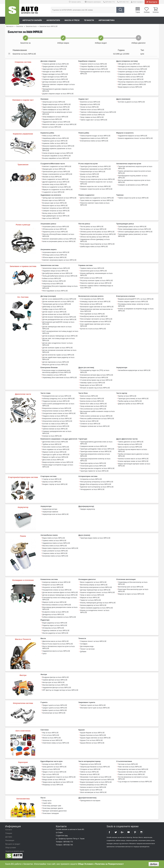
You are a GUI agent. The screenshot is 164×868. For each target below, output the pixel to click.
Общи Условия (85, 864)
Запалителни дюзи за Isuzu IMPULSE (94, 271)
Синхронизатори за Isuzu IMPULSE (93, 172)
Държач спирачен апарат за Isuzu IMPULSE (58, 94)
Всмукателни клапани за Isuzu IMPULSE (57, 408)
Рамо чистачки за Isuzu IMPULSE (130, 767)
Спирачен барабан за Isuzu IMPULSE (94, 67)
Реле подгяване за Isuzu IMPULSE (92, 314)
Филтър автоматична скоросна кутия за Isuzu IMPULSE (134, 181)
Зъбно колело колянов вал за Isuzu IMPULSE (96, 416)
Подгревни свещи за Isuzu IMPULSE (55, 271)
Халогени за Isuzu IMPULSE (52, 740)
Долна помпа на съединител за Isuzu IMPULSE (97, 198)
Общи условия (11, 848)
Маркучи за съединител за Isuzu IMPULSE (58, 190)
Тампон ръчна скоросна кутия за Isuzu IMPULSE (98, 179)
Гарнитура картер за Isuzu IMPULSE (93, 463)
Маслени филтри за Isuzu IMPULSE (55, 685)
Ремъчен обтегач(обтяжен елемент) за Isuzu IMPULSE (58, 235)
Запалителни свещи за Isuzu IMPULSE (56, 268)
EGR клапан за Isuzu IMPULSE (91, 278)
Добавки (83, 652)
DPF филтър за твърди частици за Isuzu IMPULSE (60, 690)
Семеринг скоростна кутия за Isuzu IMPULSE (96, 189)
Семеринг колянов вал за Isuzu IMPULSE (95, 426)
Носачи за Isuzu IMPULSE (89, 107)
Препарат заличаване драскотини (55, 811)
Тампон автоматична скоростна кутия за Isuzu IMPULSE (135, 172)
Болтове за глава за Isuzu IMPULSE (55, 424)
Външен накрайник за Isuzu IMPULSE (56, 158)
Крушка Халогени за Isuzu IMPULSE (93, 735)
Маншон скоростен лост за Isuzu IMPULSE (95, 186)
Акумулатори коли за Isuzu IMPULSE (56, 514)
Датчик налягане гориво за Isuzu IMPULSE (58, 348)
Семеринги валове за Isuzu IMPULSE (94, 446)
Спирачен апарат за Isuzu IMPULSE (55, 79)
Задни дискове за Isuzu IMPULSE (54, 69)
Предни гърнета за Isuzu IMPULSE (55, 705)
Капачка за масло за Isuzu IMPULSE (93, 787)
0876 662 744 (124, 2)
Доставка (9, 837)
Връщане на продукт (13, 844)
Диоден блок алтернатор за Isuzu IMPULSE (96, 484)
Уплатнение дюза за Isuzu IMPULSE (93, 466)
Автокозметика (107, 20)
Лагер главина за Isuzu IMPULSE (92, 117)
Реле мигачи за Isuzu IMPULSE (91, 304)
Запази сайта (76, 2)
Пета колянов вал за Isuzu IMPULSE (93, 409)
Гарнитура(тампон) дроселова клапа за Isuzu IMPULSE (96, 443)
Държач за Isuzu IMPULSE (90, 174)
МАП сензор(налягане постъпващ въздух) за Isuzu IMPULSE (60, 332)
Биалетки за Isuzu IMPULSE (90, 102)
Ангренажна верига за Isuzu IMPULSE (56, 252)
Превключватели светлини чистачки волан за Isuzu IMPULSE (96, 310)
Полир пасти (47, 801)
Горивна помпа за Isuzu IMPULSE (92, 268)
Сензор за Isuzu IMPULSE (89, 177)
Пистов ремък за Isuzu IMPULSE (92, 227)
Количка (156, 12)
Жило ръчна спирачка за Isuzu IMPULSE (133, 69)
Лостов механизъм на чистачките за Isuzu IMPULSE (133, 778)
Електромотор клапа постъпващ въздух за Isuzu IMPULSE (60, 599)
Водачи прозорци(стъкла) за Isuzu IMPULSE (96, 782)
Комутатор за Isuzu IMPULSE (53, 284)
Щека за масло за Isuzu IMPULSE (130, 447)
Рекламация (10, 840)
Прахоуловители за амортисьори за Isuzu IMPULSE (57, 113)
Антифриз (84, 644)
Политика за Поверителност (109, 864)
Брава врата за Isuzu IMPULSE (91, 385)
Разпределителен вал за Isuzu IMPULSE (57, 396)
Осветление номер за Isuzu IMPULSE (56, 743)
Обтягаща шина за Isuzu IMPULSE (55, 255)
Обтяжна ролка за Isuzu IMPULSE (55, 229)
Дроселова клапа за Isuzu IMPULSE (55, 442)
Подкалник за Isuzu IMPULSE (91, 764)
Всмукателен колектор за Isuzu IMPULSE (57, 419)
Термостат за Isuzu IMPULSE (91, 600)
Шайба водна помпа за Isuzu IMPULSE (94, 247)
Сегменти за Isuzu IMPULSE (90, 424)
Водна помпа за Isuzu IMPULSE (54, 538)
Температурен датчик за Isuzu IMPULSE (57, 304)
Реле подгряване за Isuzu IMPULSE (55, 291)
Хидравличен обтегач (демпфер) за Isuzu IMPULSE (95, 240)
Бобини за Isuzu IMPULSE (52, 278)
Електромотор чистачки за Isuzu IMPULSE (133, 769)
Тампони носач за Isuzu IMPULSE (92, 110)
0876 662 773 (110, 2)
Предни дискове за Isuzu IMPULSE (55, 67)
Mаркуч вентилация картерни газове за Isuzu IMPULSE (134, 465)
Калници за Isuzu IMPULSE (52, 764)
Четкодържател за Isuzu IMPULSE (92, 489)
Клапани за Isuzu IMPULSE (52, 436)
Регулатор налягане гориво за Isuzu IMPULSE (97, 281)
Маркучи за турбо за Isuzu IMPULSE (55, 457)
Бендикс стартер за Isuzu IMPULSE (55, 484)
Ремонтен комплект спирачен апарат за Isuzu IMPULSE (59, 85)
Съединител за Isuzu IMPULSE (53, 192)
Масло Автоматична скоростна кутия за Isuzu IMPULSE (59, 647)
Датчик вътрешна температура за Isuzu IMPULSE (60, 336)
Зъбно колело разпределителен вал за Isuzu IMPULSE (58, 405)
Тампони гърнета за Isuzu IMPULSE (93, 705)
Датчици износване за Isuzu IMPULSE (56, 82)
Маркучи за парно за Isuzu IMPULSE (131, 594)
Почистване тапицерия (51, 813)
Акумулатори (53, 20)
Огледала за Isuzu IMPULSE (90, 769)
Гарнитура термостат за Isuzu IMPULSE (94, 471)
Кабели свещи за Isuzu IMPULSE (54, 281)
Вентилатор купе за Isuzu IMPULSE (131, 587)
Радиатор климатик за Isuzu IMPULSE (56, 631)
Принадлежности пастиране (90, 801)
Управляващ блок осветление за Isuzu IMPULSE (60, 378)
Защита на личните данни (15, 851)
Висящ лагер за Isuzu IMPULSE (54, 213)
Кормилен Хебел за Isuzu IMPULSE (55, 143)
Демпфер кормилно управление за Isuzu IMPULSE (57, 150)
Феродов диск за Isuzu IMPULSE (54, 169)
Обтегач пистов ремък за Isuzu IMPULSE (95, 237)
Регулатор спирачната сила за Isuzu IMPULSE (135, 82)
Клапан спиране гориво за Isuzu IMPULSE (133, 302)
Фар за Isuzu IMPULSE (50, 733)
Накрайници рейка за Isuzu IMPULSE (56, 138)
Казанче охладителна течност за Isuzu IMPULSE (98, 592)
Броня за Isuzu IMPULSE (51, 769)
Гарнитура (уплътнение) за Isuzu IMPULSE (95, 166)
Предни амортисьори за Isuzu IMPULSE (57, 104)
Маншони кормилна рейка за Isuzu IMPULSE (58, 146)
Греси (44, 654)
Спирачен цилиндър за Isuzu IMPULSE (132, 72)
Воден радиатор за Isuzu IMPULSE (55, 623)
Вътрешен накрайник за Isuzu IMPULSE (57, 156)
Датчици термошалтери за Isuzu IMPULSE (95, 590)
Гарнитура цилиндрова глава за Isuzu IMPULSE (97, 449)
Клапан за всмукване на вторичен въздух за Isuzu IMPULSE (136, 310)
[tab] (82, 54)
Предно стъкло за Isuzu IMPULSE (54, 772)
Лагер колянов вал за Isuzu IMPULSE (93, 406)
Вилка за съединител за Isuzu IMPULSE (57, 187)
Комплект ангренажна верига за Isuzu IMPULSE (59, 260)
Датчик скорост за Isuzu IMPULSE (54, 312)
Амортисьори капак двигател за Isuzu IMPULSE (97, 780)
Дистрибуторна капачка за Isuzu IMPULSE (57, 273)
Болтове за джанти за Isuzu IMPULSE (132, 102)
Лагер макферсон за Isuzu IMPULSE (55, 117)
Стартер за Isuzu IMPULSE (52, 479)
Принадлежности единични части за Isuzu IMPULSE (95, 73)
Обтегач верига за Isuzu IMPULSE (55, 257)
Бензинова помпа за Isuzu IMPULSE (55, 556)
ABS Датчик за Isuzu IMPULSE (129, 64)
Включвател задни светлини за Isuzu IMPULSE (97, 307)
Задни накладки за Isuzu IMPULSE (55, 77)
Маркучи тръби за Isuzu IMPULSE (54, 452)
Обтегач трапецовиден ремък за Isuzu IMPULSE (135, 232)
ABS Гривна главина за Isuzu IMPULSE (132, 84)
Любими (147, 12)
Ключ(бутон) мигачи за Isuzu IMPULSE (94, 316)
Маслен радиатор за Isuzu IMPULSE (55, 633)
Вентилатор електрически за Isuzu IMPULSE (96, 587)
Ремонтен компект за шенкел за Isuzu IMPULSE (59, 124)
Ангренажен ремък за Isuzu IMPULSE (56, 227)
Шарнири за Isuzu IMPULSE (90, 104)
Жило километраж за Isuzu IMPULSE (93, 792)
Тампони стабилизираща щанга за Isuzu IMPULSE (98, 112)
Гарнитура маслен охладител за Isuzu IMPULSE (97, 468)
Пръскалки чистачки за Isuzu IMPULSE (132, 772)
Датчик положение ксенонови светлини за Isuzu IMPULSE (59, 351)
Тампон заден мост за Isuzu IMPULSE (94, 120)
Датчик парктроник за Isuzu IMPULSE (56, 362)
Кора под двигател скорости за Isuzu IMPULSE (59, 777)
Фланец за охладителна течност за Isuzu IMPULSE (95, 611)
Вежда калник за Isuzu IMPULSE (54, 780)
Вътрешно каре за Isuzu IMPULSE (55, 203)
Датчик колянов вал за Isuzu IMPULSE (56, 314)
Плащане (9, 833)
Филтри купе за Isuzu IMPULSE (53, 682)
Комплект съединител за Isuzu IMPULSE (57, 166)
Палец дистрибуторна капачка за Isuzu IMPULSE (60, 276)
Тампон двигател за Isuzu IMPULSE (131, 442)
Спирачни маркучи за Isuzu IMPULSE (131, 74)
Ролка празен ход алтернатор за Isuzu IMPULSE (97, 244)
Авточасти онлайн (32, 20)
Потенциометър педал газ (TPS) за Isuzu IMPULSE (95, 371)
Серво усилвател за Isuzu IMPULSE (131, 79)
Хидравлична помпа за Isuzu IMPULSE (94, 138)
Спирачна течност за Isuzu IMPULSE (93, 641)
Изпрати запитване (94, 2)
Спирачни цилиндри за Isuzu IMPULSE (94, 69)
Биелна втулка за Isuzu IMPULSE (92, 401)
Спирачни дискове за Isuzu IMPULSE (56, 64)
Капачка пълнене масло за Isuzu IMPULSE (133, 459)
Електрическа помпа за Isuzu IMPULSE (94, 141)
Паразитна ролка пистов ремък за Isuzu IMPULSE (98, 234)
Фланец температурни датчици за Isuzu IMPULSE (98, 603)
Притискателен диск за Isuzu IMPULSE (56, 172)
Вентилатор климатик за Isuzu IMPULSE (57, 605)
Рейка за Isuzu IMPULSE (51, 136)
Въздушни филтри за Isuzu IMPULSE (56, 677)
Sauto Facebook (109, 832)
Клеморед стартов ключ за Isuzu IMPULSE (95, 302)
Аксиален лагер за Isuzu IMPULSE (55, 184)
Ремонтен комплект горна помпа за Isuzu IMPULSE (95, 204)
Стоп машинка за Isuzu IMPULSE (92, 299)
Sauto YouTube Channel (129, 832)
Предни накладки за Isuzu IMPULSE (55, 74)
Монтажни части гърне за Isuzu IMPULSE (95, 708)
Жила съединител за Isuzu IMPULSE (55, 179)
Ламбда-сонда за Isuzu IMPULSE (54, 309)
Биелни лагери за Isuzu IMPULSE (92, 399)
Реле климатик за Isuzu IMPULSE (54, 375)
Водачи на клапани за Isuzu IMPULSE (56, 426)
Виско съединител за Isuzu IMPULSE (93, 582)
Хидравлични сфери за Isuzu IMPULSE (56, 122)
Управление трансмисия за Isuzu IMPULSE (96, 169)
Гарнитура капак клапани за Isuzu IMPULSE (96, 451)
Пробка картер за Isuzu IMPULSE (130, 401)
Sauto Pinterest (135, 832)
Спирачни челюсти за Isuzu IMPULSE (94, 64)
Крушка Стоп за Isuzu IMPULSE (91, 740)
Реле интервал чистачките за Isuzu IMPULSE (96, 319)
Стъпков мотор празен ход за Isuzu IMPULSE (96, 380)
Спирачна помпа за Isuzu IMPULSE (131, 77)
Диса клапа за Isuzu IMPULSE (53, 460)
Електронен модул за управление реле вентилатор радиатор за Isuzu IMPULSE (57, 371)
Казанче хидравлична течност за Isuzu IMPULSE (135, 138)
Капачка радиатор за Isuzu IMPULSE (93, 605)
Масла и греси (72, 20)
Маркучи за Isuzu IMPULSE (90, 598)
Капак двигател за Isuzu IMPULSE (54, 767)
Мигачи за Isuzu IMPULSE (52, 738)
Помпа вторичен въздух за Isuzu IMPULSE (95, 136)
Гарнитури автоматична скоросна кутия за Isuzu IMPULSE (135, 167)
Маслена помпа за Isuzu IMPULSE (55, 546)
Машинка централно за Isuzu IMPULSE (94, 378)
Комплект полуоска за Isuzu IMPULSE (56, 208)
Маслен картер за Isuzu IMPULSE (130, 444)
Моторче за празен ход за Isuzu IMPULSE (95, 388)
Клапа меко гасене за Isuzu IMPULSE (56, 447)
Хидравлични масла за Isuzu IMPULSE (56, 651)
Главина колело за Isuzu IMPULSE (93, 115)
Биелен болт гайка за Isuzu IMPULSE (93, 404)
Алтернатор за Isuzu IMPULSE (91, 479)
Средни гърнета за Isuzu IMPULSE (55, 708)
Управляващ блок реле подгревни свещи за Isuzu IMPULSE (60, 287)
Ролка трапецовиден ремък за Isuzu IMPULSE (135, 229)
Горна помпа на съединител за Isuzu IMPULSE (97, 200)
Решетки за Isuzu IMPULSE (90, 774)
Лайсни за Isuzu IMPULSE (89, 772)
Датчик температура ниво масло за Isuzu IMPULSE (57, 328)
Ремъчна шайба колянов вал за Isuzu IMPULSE (97, 419)
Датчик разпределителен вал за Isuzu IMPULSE (59, 319)
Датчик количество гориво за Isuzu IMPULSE (58, 355)
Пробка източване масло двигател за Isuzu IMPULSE (133, 455)
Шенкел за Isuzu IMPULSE (52, 127)
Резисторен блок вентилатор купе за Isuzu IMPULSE (133, 590)
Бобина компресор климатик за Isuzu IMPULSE (59, 617)
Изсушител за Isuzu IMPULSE (53, 587)
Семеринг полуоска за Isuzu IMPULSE (56, 211)
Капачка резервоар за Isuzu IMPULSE (94, 785)
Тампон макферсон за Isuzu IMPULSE (56, 110)
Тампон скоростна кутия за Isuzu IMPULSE (133, 198)
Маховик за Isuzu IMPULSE (52, 177)
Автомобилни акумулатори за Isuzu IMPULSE (134, 370)
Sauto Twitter (116, 832)
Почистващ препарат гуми (52, 806)
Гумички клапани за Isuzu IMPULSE (55, 429)
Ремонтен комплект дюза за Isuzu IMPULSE (96, 283)
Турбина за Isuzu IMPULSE (52, 444)
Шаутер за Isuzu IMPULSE (52, 482)
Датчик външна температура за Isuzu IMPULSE (59, 317)
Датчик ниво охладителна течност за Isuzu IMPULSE (58, 344)
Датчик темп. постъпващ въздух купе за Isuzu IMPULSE (59, 339)
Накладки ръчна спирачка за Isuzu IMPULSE (134, 67)
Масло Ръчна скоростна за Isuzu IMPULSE (58, 644)
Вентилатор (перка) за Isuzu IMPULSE (94, 585)
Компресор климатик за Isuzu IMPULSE (56, 582)
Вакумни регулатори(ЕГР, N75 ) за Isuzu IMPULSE (136, 299)
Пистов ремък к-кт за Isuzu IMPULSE (93, 229)
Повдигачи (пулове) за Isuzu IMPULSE (56, 401)
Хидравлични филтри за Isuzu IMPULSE (57, 688)
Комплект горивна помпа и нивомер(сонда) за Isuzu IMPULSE (97, 287)
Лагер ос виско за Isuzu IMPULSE (92, 595)
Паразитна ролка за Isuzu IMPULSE (55, 232)
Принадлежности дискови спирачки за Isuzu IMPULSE (58, 90)
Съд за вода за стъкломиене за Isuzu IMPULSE (135, 782)
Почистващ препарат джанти (53, 808)
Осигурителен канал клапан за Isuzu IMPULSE (59, 413)
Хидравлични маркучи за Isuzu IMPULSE (133, 136)
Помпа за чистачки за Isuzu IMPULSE (131, 774)
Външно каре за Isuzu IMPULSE (54, 200)
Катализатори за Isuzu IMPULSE (54, 713)
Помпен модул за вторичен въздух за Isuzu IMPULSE (58, 466)
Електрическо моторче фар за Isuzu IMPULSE (97, 375)
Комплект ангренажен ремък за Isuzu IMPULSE (59, 239)
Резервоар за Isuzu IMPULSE (53, 785)
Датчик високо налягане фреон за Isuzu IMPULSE (60, 592)
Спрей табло (47, 803)
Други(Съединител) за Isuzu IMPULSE (56, 182)
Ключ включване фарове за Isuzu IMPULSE (96, 322)
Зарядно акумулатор (88, 509)
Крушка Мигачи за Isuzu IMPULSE (92, 743)
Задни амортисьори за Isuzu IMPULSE (56, 107)
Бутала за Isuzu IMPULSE (89, 421)
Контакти (153, 2)
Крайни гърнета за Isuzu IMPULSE (55, 710)
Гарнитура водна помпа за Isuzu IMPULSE (95, 538)
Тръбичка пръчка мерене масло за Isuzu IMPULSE (133, 450)
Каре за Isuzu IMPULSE (51, 218)
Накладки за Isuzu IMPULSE (52, 72)
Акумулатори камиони (50, 512)
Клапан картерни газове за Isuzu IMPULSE (133, 461)
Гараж (138, 12)
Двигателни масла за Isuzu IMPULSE (56, 641)
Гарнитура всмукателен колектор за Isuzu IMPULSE (95, 455)
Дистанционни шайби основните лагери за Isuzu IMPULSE (97, 412)
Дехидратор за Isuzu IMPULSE (53, 615)
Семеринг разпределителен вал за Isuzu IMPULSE (57, 432)
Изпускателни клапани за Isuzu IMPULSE (57, 411)
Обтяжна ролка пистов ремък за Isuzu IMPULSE (97, 232)
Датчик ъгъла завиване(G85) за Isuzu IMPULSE (59, 299)
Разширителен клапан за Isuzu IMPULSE (57, 590)
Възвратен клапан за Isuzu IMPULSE (56, 612)
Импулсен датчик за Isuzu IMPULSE (55, 365)
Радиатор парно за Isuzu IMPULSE (55, 625)
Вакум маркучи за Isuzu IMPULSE (130, 87)
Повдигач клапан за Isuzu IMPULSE (55, 416)
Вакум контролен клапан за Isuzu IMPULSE (58, 462)
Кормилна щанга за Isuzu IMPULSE (55, 141)
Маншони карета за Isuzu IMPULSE (55, 206)
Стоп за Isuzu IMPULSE (51, 735)
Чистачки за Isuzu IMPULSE (128, 764)
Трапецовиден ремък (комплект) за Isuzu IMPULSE (133, 235)
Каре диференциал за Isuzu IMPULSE (56, 216)
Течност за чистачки (87, 649)
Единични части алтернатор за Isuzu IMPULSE (97, 487)
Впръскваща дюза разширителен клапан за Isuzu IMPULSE (60, 608)
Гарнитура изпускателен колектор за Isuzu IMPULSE (95, 460)
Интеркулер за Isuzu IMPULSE (53, 628)
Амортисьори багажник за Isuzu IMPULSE (95, 767)
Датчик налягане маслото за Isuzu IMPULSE (58, 302)
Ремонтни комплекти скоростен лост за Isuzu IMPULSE (96, 183)
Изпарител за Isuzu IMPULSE (53, 585)
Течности (89, 20)
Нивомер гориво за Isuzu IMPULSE (93, 383)
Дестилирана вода (87, 646)
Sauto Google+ (122, 832)
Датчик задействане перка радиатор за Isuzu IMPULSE (58, 358)
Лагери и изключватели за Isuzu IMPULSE (57, 174)
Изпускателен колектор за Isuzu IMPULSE (57, 421)
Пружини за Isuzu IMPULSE (52, 119)
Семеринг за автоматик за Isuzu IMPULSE (133, 185)
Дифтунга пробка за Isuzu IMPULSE (131, 404)
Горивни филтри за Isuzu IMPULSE (55, 680)
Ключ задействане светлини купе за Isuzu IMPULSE (95, 325)
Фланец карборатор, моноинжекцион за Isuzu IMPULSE (96, 274)
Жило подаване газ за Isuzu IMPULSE (56, 449)
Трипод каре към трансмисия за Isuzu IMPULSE (59, 198)
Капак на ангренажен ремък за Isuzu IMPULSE (59, 241)
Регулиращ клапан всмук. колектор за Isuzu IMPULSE (134, 305)
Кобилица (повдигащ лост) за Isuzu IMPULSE (59, 399)
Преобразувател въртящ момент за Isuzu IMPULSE (133, 177)
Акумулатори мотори (50, 509)
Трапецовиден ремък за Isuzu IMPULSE (132, 227)
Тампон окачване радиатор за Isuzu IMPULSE (97, 608)
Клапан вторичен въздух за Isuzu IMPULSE (58, 153)
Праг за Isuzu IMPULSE (51, 774)
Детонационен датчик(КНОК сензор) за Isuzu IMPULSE (58, 323)
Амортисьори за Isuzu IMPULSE (54, 102)
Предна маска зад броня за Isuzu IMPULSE (58, 782)
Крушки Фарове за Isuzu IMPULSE (92, 733)
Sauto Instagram (141, 832)
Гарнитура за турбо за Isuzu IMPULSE (56, 455)
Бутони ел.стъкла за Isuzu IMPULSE (93, 329)
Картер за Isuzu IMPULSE (127, 396)
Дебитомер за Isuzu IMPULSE (53, 307)
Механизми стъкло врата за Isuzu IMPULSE (96, 777)
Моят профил (138, 2)
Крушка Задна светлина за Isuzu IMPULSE (95, 738)
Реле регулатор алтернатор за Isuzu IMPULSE (97, 482)
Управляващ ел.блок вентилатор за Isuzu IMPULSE (133, 583)
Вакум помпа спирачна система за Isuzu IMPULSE (60, 548)
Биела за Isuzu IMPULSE (89, 396)
